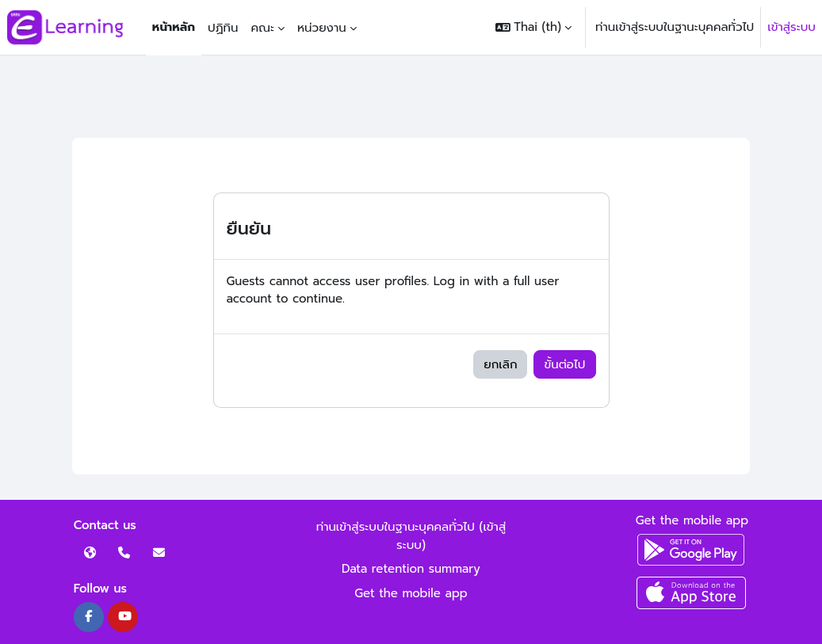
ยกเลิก (500, 364)
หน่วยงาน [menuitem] (322, 28)
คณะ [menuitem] (262, 28)
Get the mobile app (411, 593)
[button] (533, 27)
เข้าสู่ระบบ (791, 27)
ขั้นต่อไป (564, 364)
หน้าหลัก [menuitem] (174, 27)
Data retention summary (411, 569)
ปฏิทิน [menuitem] (223, 28)
